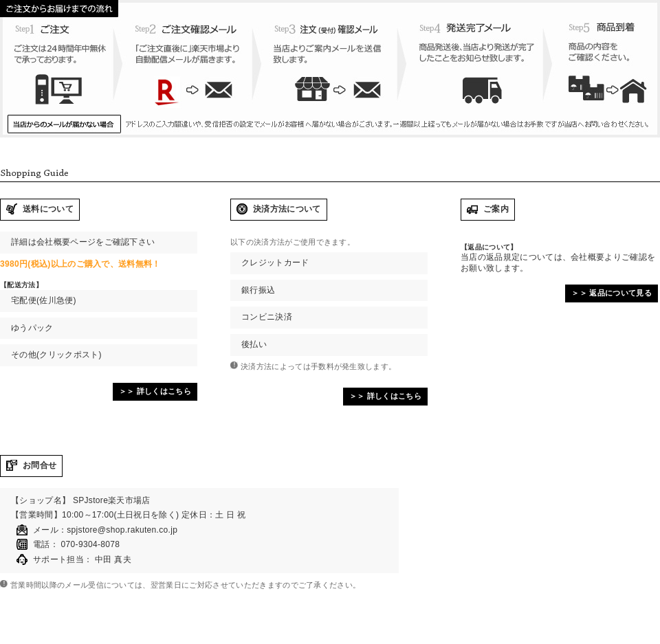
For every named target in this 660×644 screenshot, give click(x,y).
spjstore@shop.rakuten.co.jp (122, 530)
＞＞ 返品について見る (612, 293)
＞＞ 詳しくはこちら (155, 391)
